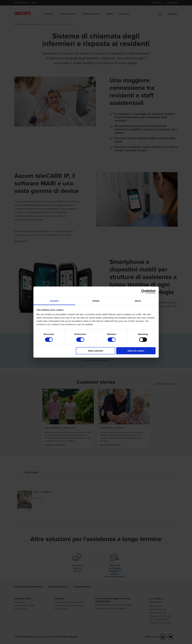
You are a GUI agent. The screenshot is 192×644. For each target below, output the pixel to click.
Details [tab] (96, 301)
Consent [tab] (54, 301)
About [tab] (138, 301)
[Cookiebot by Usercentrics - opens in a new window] (143, 292)
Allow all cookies (136, 351)
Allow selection (96, 351)
